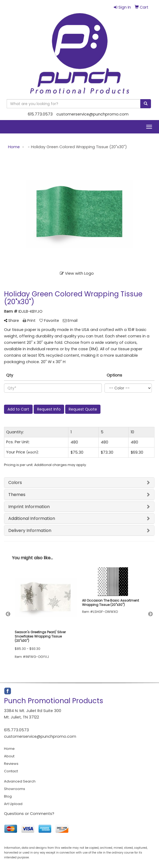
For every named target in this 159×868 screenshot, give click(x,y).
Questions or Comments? (29, 814)
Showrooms (15, 789)
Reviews (11, 764)
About (9, 756)
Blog (8, 796)
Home (9, 749)
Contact (11, 771)
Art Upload (13, 804)
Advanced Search (20, 781)
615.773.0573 (40, 114)
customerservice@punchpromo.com (92, 114)
